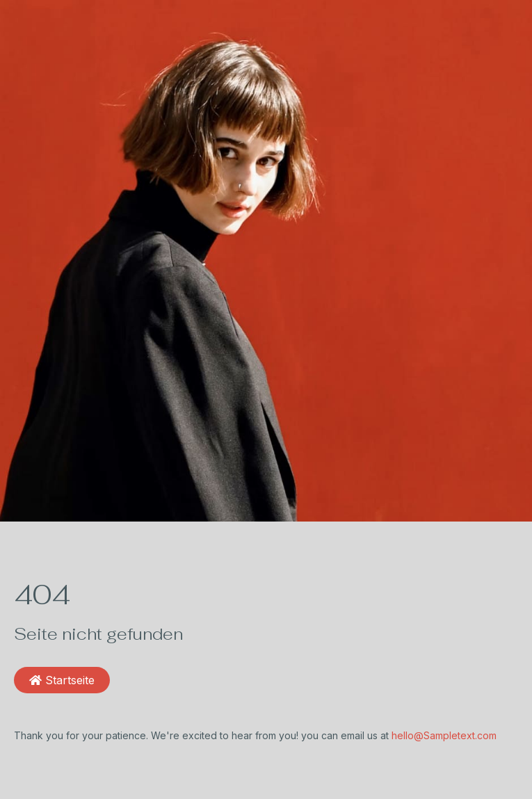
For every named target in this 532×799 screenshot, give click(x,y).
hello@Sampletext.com (444, 735)
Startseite (62, 680)
